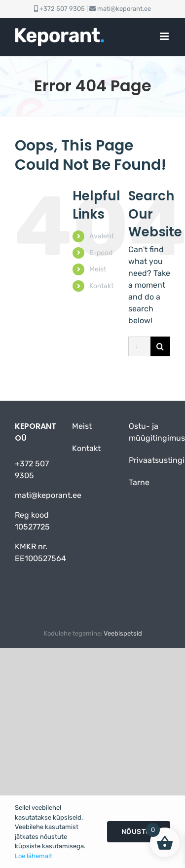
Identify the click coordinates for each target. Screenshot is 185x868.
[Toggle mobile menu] (165, 36)
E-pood (101, 253)
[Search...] (139, 346)
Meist (98, 269)
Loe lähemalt (34, 856)
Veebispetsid (123, 633)
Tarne (139, 482)
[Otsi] (160, 346)
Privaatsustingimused (147, 460)
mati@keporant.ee (124, 9)
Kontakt (101, 286)
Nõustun (139, 832)
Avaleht (102, 236)
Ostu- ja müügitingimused (147, 432)
